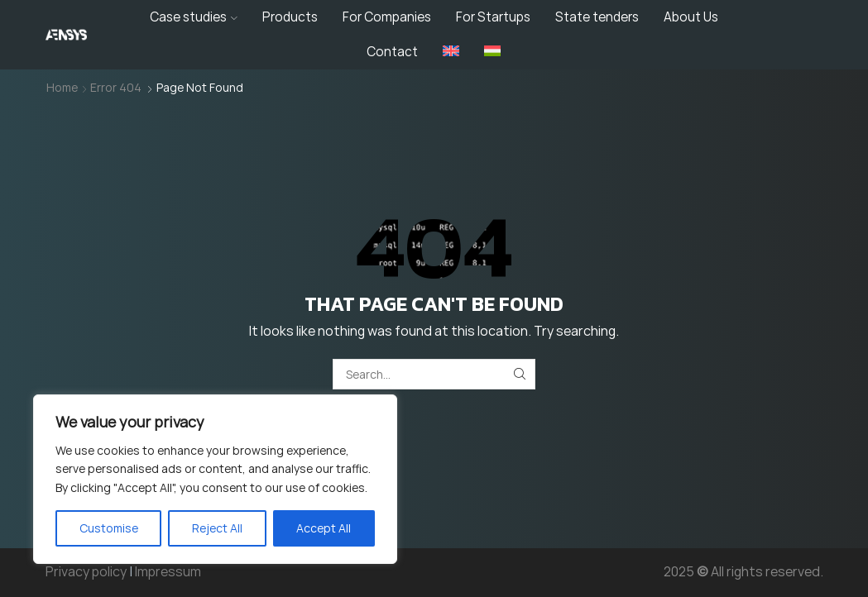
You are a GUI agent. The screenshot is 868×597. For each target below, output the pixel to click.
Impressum (168, 571)
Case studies (194, 17)
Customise (109, 528)
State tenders (597, 17)
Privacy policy (86, 571)
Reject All (217, 528)
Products (290, 17)
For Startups (493, 17)
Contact (392, 52)
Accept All (324, 528)
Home (62, 87)
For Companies (387, 17)
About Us (691, 17)
